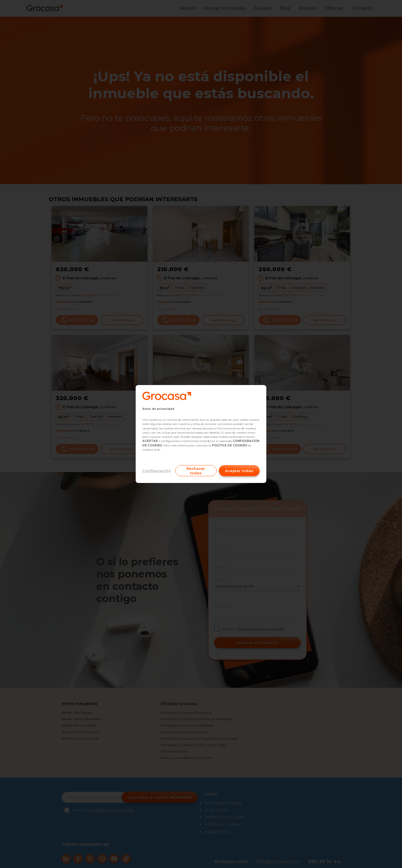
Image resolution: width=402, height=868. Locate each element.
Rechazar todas (196, 471)
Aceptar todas (239, 471)
